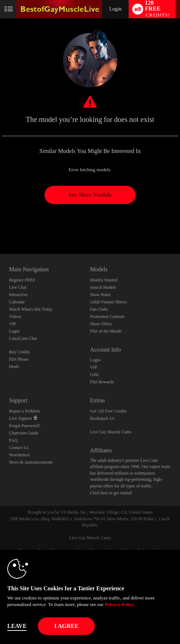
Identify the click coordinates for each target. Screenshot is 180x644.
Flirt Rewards (102, 382)
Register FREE (22, 280)
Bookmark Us (102, 418)
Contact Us (19, 448)
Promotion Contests (107, 317)
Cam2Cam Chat (23, 338)
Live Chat (18, 287)
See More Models (90, 195)
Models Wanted (104, 280)
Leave (17, 626)
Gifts (94, 375)
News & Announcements (31, 462)
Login (115, 9)
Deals (14, 367)
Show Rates (100, 295)
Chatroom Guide (24, 433)
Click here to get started (111, 493)
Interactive (18, 295)
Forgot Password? (25, 426)
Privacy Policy (119, 604)
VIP (13, 324)
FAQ (13, 440)
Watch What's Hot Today (31, 309)
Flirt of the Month (106, 331)
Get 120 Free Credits (108, 411)
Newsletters (19, 455)
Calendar (17, 302)
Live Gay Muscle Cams (111, 432)
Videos (15, 317)
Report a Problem (25, 411)
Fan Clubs (99, 309)
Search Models (103, 287)
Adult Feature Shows (108, 302)
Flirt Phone (19, 359)
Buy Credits (20, 352)
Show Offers (101, 324)
